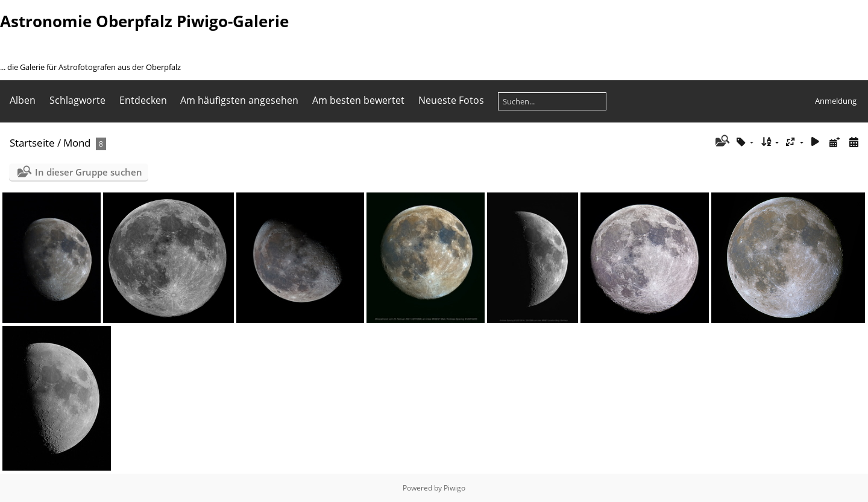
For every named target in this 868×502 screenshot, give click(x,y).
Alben (23, 100)
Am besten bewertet (358, 100)
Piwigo (454, 488)
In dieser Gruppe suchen (89, 172)
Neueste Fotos (451, 100)
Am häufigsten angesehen (239, 100)
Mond (77, 143)
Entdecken (143, 100)
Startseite (32, 143)
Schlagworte (77, 100)
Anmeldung (836, 101)
